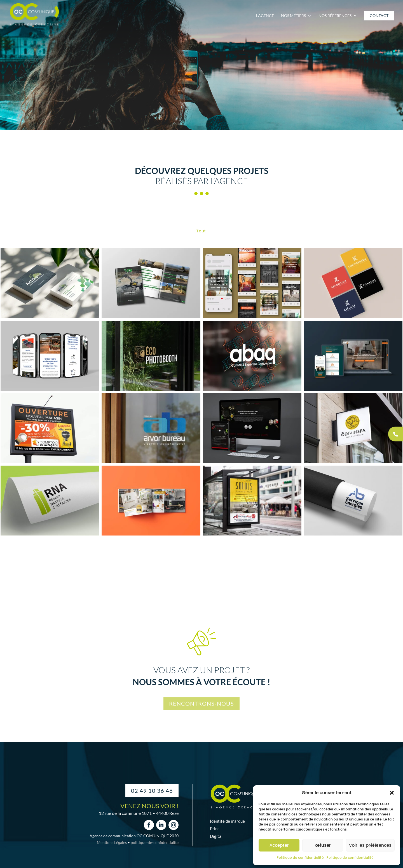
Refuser (323, 845)
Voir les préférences (370, 845)
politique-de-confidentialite (155, 842)
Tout (201, 231)
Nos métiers (293, 16)
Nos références (335, 16)
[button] (392, 793)
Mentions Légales (112, 842)
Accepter (279, 845)
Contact (379, 16)
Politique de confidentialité (300, 858)
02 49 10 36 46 (152, 791)
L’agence (265, 16)
